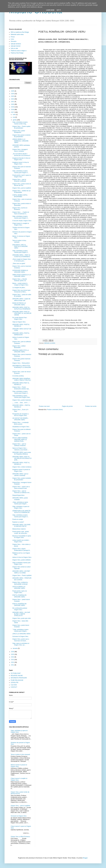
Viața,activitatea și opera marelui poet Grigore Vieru (21, 397)
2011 (13, 665)
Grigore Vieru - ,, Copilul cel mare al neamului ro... (21, 213)
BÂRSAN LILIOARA (50, 343)
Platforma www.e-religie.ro (19, 51)
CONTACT (14, 687)
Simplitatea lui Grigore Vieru (21, 427)
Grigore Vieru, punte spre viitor (22, 618)
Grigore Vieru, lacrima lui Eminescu (20, 209)
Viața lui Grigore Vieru (19, 322)
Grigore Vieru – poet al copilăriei (20, 806)
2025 (13, 91)
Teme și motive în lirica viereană (19, 241)
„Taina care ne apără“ (19, 264)
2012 (13, 662)
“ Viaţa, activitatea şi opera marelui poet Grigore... (20, 630)
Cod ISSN (14, 685)
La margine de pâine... (19, 288)
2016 (13, 652)
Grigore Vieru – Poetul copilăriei (22, 575)
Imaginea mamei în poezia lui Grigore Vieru (21, 470)
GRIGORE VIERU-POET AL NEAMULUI (21, 384)
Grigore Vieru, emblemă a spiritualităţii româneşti (20, 583)
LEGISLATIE (15, 682)
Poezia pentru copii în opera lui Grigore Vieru (22, 176)
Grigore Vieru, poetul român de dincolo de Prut (22, 185)
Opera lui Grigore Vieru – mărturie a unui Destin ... (21, 449)
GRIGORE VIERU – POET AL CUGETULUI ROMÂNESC (21, 256)
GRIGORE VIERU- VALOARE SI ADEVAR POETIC (21, 525)
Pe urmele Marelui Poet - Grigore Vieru (20, 318)
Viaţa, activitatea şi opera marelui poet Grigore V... (21, 217)
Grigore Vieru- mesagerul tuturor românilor (20, 150)
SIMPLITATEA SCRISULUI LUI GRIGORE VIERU (22, 276)
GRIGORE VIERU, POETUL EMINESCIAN (21, 334)
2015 (13, 654)
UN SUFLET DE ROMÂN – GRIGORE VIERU (21, 419)
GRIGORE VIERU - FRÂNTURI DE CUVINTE (22, 579)
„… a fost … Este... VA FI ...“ (21, 403)
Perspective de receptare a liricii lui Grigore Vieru (20, 415)
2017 (13, 112)
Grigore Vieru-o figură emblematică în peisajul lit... (22, 549)
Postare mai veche (91, 406)
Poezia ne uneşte (18, 519)
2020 (13, 104)
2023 (13, 96)
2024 (13, 94)
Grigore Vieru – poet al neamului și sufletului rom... (21, 492)
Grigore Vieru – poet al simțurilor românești (19, 180)
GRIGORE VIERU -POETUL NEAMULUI (21, 325)
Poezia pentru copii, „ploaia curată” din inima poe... (21, 532)
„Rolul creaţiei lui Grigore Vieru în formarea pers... (22, 260)
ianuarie (15, 648)
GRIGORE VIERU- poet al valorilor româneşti (20, 475)
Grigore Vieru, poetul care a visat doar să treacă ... (21, 640)
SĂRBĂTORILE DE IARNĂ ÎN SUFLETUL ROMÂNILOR (21, 512)
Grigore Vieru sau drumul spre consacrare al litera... (21, 291)
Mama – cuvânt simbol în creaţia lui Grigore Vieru (20, 284)
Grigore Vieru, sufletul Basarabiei (19, 347)
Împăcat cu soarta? (18, 522)
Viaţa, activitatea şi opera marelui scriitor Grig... (20, 123)
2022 (13, 99)
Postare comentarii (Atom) (55, 410)
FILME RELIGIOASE (17, 680)
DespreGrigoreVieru (18, 495)
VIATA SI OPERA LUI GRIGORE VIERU (19, 587)
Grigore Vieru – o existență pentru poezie (20, 423)
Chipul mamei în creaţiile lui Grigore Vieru (21, 224)
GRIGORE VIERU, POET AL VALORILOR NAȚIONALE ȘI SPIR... (22, 458)
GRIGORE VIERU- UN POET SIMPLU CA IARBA (21, 572)
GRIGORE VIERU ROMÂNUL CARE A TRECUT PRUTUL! (22, 379)
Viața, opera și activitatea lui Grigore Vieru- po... (21, 644)
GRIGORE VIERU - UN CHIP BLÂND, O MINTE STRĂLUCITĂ (21, 614)
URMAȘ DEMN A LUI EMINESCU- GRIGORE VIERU (20, 141)
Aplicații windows (16, 44)
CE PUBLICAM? (16, 673)
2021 (13, 102)
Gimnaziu (14, 41)
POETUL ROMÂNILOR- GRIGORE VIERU (20, 596)
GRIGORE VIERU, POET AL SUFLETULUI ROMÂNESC (21, 308)
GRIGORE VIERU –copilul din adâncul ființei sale (21, 300)
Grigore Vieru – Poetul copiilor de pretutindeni (21, 127)
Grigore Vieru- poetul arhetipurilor (19, 132)
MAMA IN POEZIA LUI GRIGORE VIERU (19, 304)
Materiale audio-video (17, 34)
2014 (13, 657)
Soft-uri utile (14, 48)
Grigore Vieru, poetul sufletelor (22, 560)
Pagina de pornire (67, 406)
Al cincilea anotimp (18, 376)
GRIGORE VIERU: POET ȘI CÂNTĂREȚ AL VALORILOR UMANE (22, 313)
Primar (13, 37)
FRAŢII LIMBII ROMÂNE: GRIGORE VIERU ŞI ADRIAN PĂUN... (20, 440)
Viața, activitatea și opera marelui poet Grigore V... (21, 172)
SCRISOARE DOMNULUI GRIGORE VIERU (20, 271)
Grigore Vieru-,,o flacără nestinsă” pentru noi (20, 280)
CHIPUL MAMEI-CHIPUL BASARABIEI (20, 196)
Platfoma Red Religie (17, 53)
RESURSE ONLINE (17, 676)
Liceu (12, 39)
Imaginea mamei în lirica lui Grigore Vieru (21, 163)
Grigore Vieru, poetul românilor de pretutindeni (22, 479)
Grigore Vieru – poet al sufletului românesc (19, 445)
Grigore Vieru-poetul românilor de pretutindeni (21, 136)
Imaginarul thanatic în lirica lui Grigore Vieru (21, 159)
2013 (13, 660)
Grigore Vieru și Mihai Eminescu (20, 837)
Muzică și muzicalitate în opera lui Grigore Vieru (22, 537)
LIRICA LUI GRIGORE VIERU (21, 634)
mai (14, 117)
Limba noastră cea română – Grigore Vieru (21, 541)
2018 (13, 110)
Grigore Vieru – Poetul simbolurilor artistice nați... (21, 388)
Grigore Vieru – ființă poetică (21, 363)
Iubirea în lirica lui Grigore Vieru (22, 557)
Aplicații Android (16, 46)
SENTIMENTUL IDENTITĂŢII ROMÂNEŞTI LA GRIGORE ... (22, 367)
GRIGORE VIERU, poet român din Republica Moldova (22, 453)
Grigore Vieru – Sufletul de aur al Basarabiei (22, 192)
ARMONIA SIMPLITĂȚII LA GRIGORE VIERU (21, 351)
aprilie (15, 120)
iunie (14, 115)
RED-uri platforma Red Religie (20, 32)
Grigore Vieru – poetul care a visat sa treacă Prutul (21, 487)
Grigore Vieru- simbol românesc (22, 467)
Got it (59, 10)
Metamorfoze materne (19, 529)
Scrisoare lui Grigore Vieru (20, 636)
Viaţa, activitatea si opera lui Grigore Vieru (21, 507)
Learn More (50, 10)
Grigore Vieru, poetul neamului (22, 400)
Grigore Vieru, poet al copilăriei (22, 188)
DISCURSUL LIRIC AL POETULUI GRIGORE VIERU (20, 246)
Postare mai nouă (44, 406)
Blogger (85, 858)
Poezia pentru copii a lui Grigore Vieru (20, 592)
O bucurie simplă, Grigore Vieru (22, 221)
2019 (13, 107)
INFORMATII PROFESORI (19, 678)
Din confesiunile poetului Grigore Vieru (20, 609)
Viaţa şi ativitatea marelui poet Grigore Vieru (21, 563)
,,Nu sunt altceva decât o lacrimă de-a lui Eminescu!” (21, 155)
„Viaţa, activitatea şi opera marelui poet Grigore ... (20, 503)
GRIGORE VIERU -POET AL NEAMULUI (21, 463)
